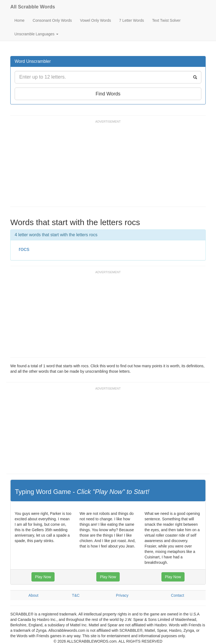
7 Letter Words (132, 20)
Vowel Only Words (96, 20)
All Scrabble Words (33, 7)
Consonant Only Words (52, 20)
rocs (24, 249)
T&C (76, 595)
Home (19, 20)
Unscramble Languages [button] (36, 34)
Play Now (43, 577)
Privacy (122, 595)
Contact (177, 595)
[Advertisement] (109, 166)
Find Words (108, 94)
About (34, 595)
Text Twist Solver (166, 20)
